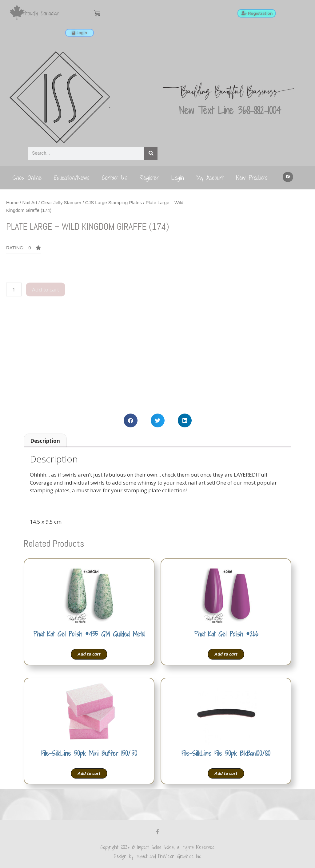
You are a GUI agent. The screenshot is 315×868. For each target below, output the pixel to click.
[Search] (151, 153)
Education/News (72, 178)
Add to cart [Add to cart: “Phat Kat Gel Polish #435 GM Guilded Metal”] (89, 654)
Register (149, 178)
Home (12, 202)
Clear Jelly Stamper (61, 202)
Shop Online (27, 178)
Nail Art (30, 202)
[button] (288, 177)
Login (178, 178)
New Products (252, 178)
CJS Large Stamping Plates (114, 202)
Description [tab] (45, 441)
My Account (210, 178)
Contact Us (115, 178)
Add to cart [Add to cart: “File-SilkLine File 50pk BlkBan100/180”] (226, 773)
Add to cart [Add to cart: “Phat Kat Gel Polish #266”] (226, 654)
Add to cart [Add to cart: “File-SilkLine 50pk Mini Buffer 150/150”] (89, 773)
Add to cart (46, 289)
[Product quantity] (14, 290)
